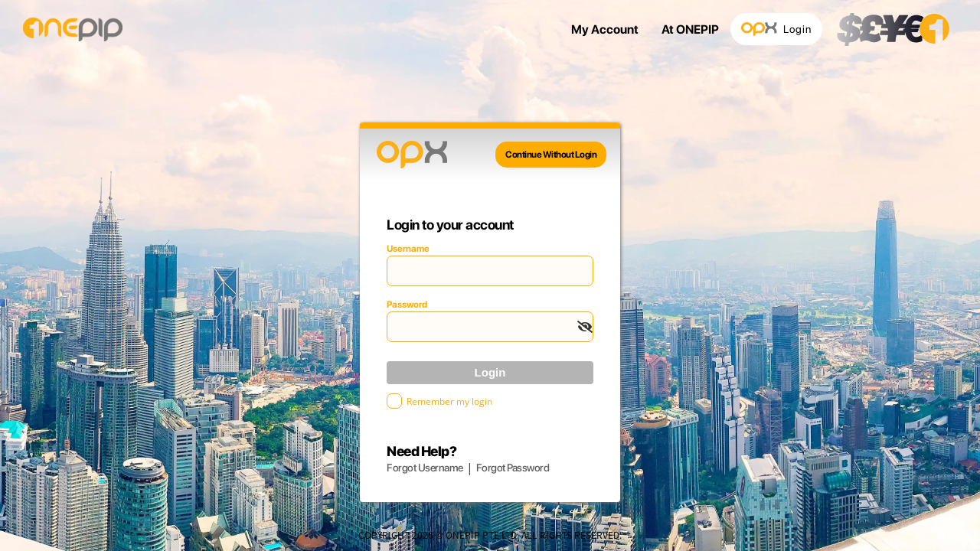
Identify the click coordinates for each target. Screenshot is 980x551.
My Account (605, 29)
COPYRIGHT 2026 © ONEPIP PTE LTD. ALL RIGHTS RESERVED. (490, 535)
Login (776, 29)
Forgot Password (513, 468)
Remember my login (449, 401)
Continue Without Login (551, 155)
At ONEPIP (690, 29)
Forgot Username (425, 468)
